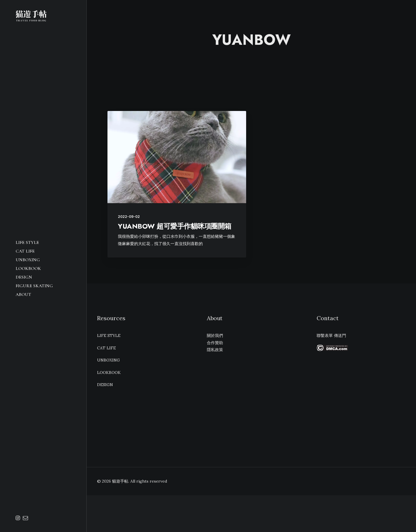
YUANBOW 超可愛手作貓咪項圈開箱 (175, 226)
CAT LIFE (25, 251)
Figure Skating (34, 286)
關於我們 (215, 335)
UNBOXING (28, 260)
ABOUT (23, 294)
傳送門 (340, 335)
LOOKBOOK (28, 268)
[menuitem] (43, 242)
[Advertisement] (361, 400)
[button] (18, 518)
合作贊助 (215, 343)
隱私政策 (215, 350)
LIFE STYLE (27, 242)
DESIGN (24, 277)
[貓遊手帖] (43, 16)
